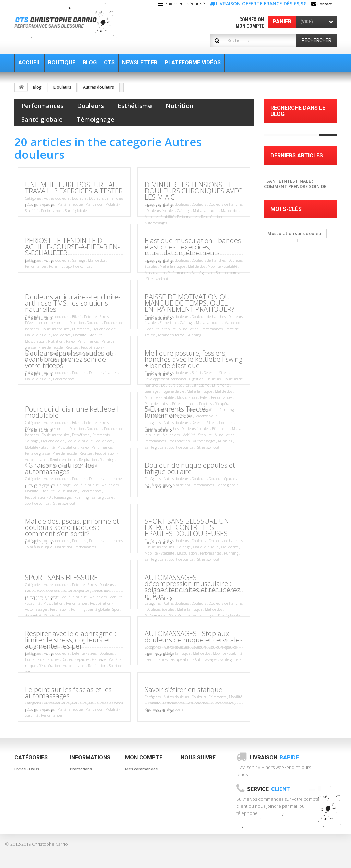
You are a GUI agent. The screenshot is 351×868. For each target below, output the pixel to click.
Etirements (81, 329)
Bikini (77, 317)
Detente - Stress (96, 317)
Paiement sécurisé (88, 834)
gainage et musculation (293, 396)
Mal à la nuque (70, 204)
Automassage (282, 386)
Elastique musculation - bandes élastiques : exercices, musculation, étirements (193, 247)
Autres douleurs (99, 87)
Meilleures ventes (87, 789)
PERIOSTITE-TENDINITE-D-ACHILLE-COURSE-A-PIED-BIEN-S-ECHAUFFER (72, 247)
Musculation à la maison (294, 438)
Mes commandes (141, 769)
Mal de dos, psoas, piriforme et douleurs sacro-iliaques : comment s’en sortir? (72, 527)
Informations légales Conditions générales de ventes (90, 817)
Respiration (59, 609)
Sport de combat (79, 266)
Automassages (29, 789)
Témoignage (95, 119)
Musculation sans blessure (296, 417)
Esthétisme (135, 106)
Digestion (77, 323)
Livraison (274, 757)
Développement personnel (46, 323)
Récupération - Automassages (192, 441)
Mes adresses (138, 789)
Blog (37, 87)
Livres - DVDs (27, 769)
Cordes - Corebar (31, 799)
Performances (42, 106)
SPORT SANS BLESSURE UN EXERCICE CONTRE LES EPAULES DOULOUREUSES (187, 527)
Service (269, 789)
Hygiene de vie (104, 329)
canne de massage (288, 376)
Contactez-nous (85, 799)
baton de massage (287, 366)
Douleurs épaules (160, 211)
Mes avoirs (135, 779)
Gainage (184, 211)
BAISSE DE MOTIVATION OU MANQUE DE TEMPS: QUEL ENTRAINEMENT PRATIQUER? (190, 303)
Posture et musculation (292, 407)
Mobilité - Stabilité (159, 217)
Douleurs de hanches (106, 198)
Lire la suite (37, 206)
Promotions (81, 769)
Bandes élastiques (32, 779)
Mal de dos (94, 204)
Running (56, 266)
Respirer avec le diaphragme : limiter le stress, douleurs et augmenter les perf (71, 640)
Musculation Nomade (291, 427)
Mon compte (250, 26)
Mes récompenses (143, 827)
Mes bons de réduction (147, 817)
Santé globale (42, 119)
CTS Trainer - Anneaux (36, 810)
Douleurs (62, 87)
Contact (325, 4)
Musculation (155, 273)
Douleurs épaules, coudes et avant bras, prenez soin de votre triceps (69, 359)
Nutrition (179, 106)
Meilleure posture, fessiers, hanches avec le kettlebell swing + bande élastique (193, 359)
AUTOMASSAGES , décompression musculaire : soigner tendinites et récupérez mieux (192, 587)
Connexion (252, 20)
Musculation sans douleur (295, 345)
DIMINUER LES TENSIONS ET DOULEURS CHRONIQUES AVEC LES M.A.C (193, 191)
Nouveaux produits (88, 779)
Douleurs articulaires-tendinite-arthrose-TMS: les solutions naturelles (73, 303)
